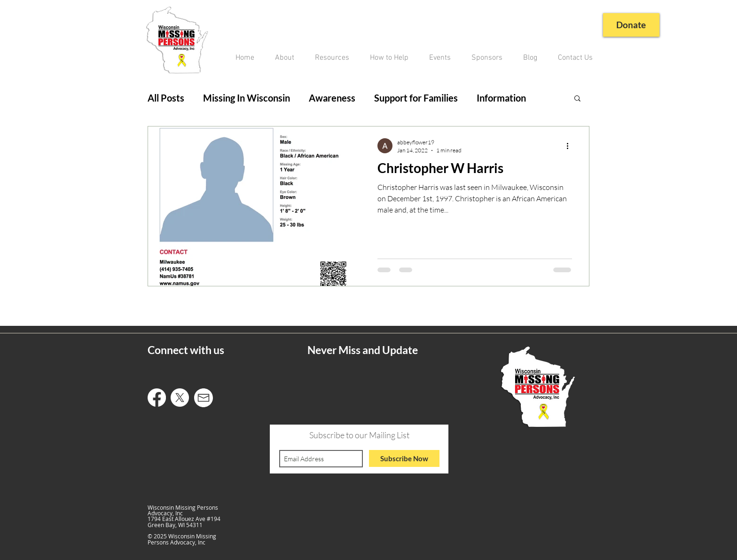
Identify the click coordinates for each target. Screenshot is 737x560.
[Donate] (630, 25)
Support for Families (416, 98)
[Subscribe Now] (404, 458)
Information (501, 98)
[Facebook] (157, 398)
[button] (577, 99)
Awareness (332, 98)
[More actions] (571, 146)
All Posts (166, 98)
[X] (180, 398)
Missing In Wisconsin (247, 98)
